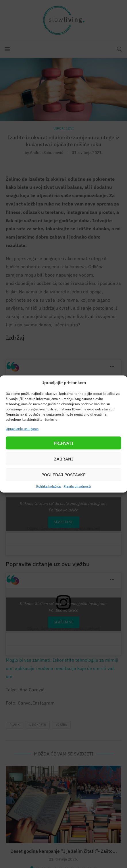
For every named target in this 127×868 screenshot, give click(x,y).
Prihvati (63, 443)
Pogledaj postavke (63, 474)
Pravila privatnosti (77, 486)
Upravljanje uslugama (22, 429)
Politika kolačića (48, 486)
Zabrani (63, 459)
